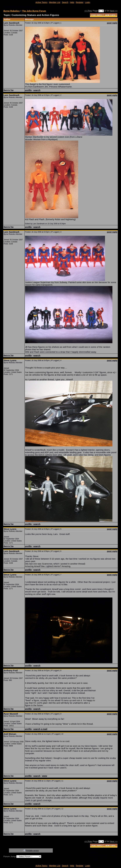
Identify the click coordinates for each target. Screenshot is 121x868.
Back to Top (9, 90)
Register (80, 2)
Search (65, 2)
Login (88, 2)
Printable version (32, 851)
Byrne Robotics (12, 11)
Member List (55, 2)
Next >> (114, 11)
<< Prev (88, 11)
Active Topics (41, 2)
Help (72, 2)
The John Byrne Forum (34, 11)
